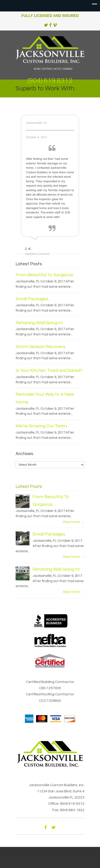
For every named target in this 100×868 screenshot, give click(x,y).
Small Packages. (32, 299)
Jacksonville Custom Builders (50, 49)
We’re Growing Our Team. (42, 426)
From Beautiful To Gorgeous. (45, 275)
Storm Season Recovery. (41, 347)
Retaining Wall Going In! (39, 323)
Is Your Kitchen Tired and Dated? (49, 370)
